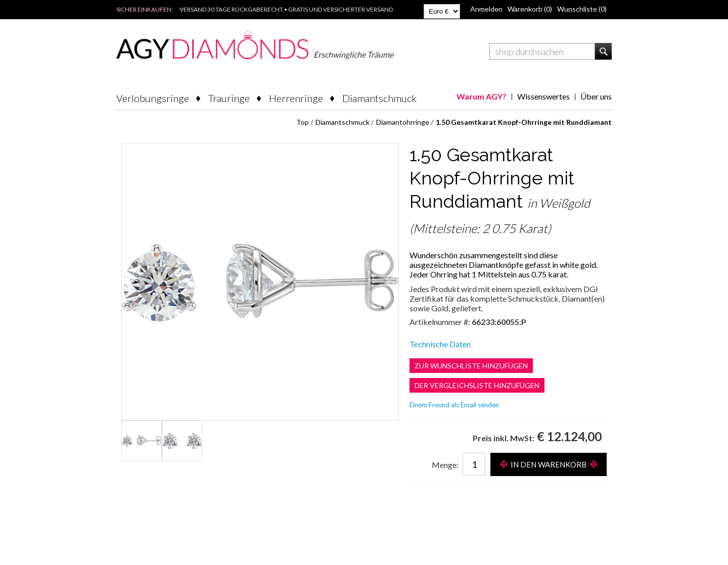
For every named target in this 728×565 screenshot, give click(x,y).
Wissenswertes (543, 96)
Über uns (596, 96)
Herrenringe (296, 98)
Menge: (445, 465)
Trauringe (229, 98)
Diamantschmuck (379, 98)
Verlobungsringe (153, 98)
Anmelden (486, 9)
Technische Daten (440, 344)
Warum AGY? (482, 96)
